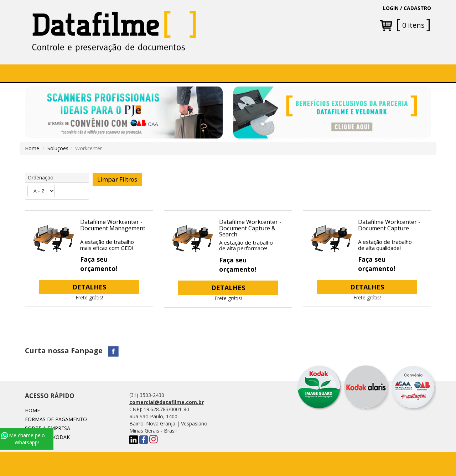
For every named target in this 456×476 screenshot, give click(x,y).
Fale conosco (267, 73)
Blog (306, 73)
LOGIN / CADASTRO (407, 8)
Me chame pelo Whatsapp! (23, 439)
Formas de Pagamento (56, 419)
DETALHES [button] (89, 287)
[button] (179, 73)
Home (44, 73)
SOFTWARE (137, 73)
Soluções (176, 73)
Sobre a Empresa (87, 73)
